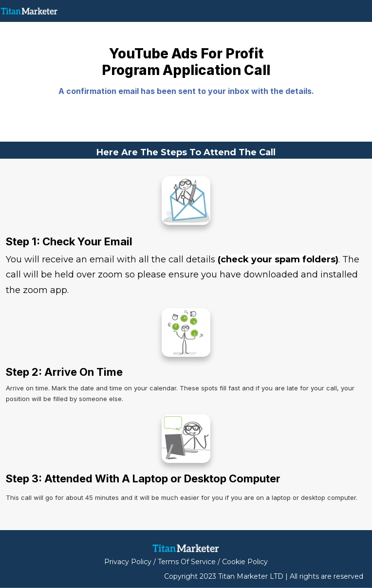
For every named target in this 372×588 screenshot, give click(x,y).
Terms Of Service (187, 562)
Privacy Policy (128, 562)
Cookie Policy (245, 562)
